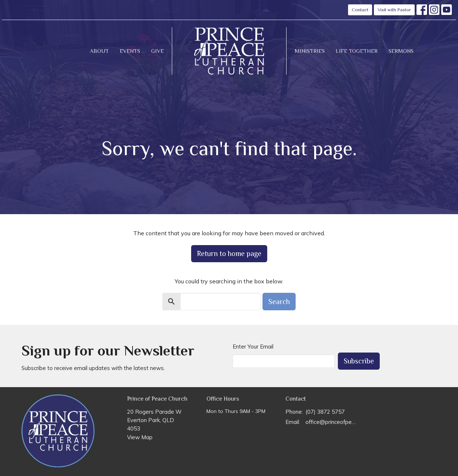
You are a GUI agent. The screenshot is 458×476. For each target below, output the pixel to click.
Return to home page (229, 253)
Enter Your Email (253, 347)
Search (279, 302)
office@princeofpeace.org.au (331, 422)
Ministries (310, 51)
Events (130, 51)
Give (157, 51)
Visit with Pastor (394, 10)
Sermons (401, 51)
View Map (140, 437)
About (99, 51)
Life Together (357, 51)
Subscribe (359, 361)
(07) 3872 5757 (325, 412)
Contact (360, 10)
